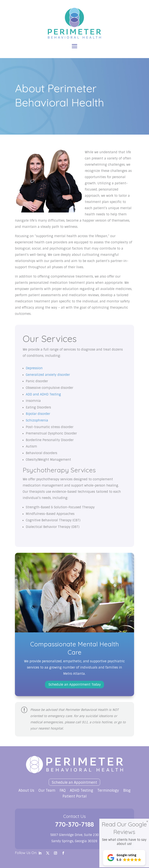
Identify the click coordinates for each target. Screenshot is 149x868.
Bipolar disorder (38, 414)
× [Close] (147, 821)
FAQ (63, 791)
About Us (26, 791)
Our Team (47, 791)
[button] (125, 858)
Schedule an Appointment (74, 783)
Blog (127, 791)
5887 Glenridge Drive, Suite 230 (74, 835)
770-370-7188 (74, 824)
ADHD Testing (81, 791)
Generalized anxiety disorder (48, 375)
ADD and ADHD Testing (43, 394)
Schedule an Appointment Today (74, 684)
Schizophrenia (37, 420)
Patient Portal (74, 797)
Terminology (108, 791)
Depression (34, 368)
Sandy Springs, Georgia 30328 (74, 841)
